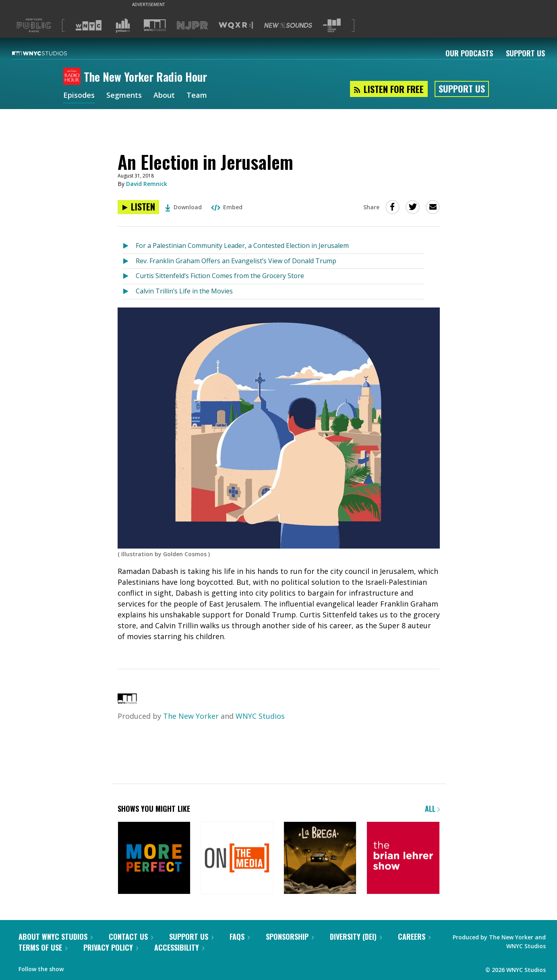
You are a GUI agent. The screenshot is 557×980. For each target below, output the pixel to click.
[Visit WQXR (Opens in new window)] (236, 26)
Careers (414, 937)
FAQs (240, 937)
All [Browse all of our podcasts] (432, 809)
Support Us (525, 53)
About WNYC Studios (56, 937)
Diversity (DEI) (356, 937)
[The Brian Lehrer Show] (403, 859)
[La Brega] (320, 859)
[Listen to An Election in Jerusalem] (138, 207)
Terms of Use (43, 947)
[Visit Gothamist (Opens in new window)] (123, 25)
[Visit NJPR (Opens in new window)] (192, 26)
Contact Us (131, 937)
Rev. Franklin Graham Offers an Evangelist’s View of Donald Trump (236, 261)
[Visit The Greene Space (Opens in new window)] (332, 26)
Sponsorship (290, 937)
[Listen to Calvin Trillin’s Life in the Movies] (129, 292)
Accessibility (179, 947)
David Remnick (147, 184)
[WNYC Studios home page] (50, 53)
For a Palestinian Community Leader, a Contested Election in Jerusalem (242, 246)
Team (197, 96)
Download (183, 207)
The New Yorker (191, 716)
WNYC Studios (260, 716)
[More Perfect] (154, 859)
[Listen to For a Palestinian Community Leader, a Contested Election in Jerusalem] (129, 246)
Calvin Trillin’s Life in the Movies (184, 291)
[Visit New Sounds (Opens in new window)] (288, 25)
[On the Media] (237, 859)
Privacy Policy (111, 947)
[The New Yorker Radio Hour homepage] (74, 77)
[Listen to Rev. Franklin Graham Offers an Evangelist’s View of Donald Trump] (129, 261)
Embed (227, 207)
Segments (124, 96)
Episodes (79, 96)
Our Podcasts (469, 53)
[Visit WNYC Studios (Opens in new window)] (155, 25)
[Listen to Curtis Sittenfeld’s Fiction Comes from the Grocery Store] (129, 276)
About (164, 96)
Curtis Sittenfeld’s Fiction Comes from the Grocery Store (220, 276)
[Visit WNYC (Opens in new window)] (89, 25)
